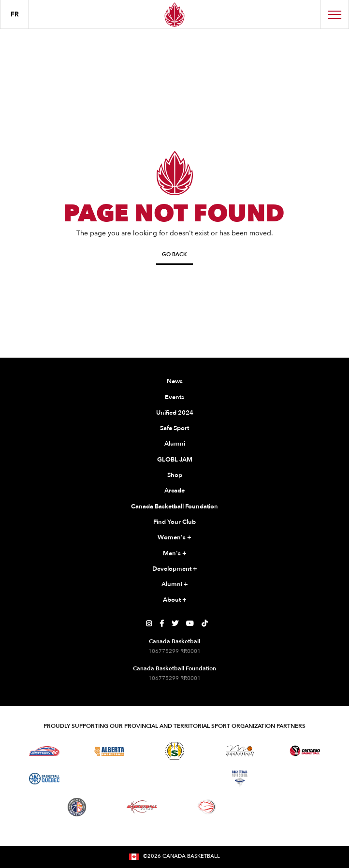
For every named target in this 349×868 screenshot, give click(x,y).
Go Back (174, 254)
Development (175, 569)
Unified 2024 (175, 413)
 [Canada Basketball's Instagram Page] (149, 623)
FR (15, 14)
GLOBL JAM (175, 460)
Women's (174, 538)
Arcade (174, 491)
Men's (175, 554)
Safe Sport (174, 428)
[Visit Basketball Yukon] (142, 807)
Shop (175, 475)
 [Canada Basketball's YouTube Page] (190, 623)
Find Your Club (174, 522)
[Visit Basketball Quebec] (44, 779)
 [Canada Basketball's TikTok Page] (204, 623)
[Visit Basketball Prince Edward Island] (305, 779)
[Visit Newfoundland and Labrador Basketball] (77, 807)
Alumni (175, 444)
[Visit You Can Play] (272, 807)
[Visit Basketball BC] (44, 751)
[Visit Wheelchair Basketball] (207, 807)
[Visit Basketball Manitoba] (240, 751)
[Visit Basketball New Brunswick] (175, 779)
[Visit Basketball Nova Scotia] (240, 779)
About (175, 600)
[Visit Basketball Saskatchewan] (174, 751)
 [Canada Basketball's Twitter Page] (175, 623)
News (175, 381)
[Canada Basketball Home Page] (174, 14)
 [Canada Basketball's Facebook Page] (162, 623)
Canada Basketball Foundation (174, 506)
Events (174, 397)
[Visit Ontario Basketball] (305, 751)
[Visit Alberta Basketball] (109, 751)
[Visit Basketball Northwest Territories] (109, 779)
